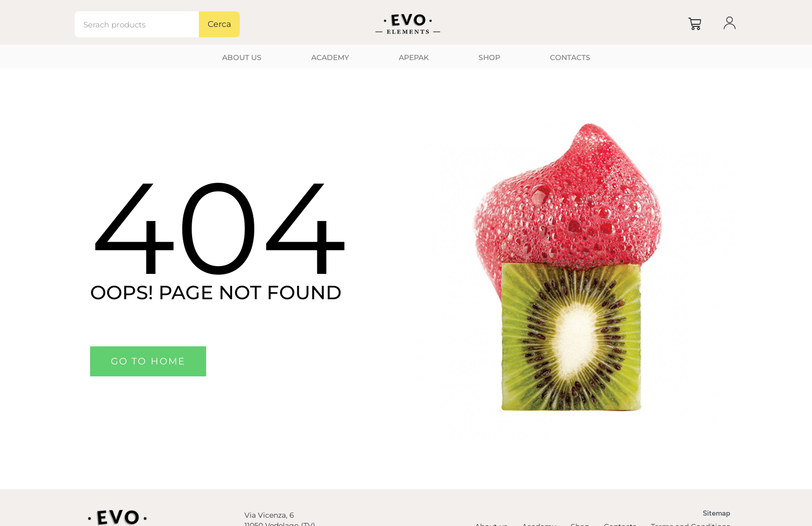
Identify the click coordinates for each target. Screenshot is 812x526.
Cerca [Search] (219, 24)
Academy (330, 57)
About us (242, 57)
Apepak (414, 57)
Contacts (570, 57)
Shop (489, 57)
